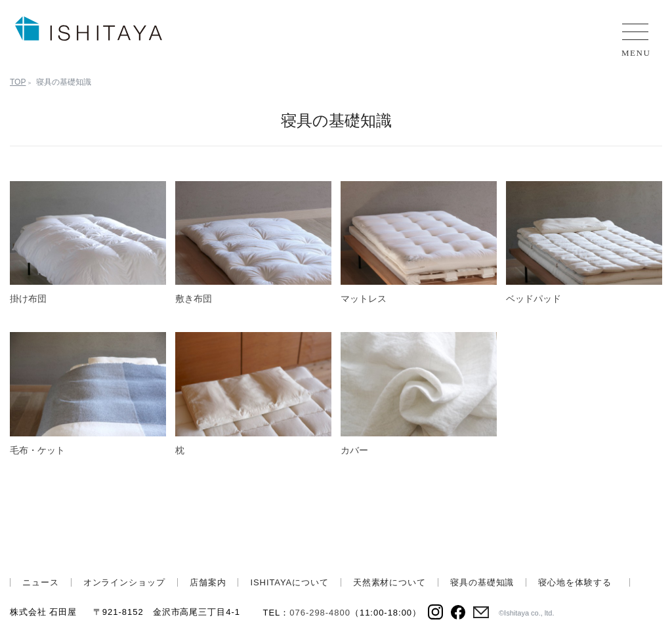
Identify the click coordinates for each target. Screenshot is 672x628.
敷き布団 (194, 299)
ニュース (41, 582)
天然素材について (389, 582)
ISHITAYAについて (289, 582)
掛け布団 (28, 299)
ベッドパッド (534, 299)
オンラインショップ (124, 582)
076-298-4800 (320, 613)
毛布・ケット (37, 450)
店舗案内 (208, 582)
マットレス (364, 299)
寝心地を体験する (575, 582)
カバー (354, 450)
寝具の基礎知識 (482, 582)
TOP (18, 82)
